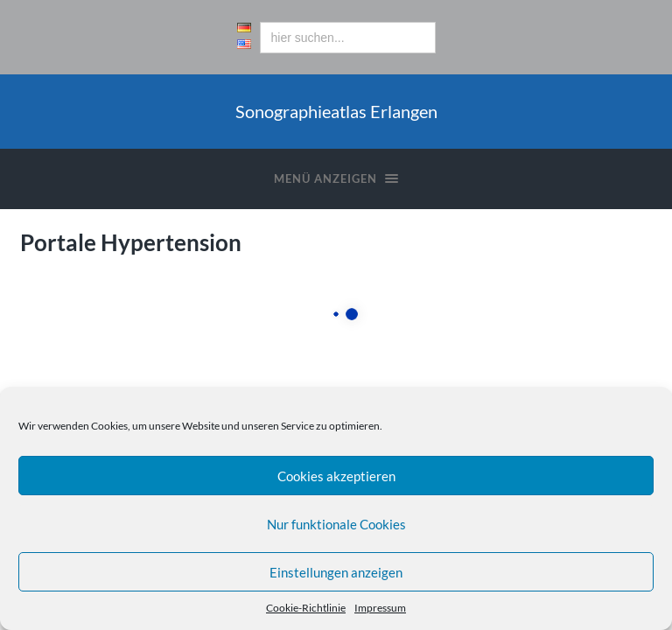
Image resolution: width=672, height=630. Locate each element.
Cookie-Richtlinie (306, 608)
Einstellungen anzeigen (336, 572)
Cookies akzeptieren (336, 476)
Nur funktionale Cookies (336, 524)
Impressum (380, 608)
